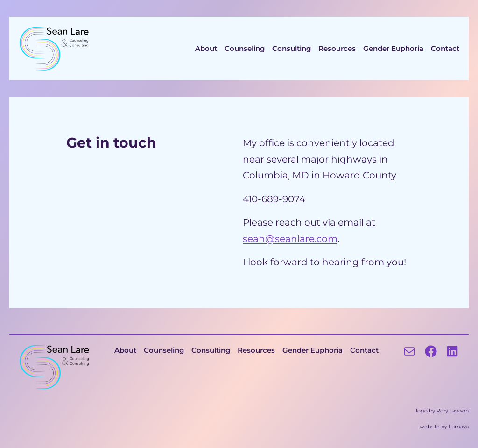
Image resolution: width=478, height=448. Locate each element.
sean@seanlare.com (290, 238)
